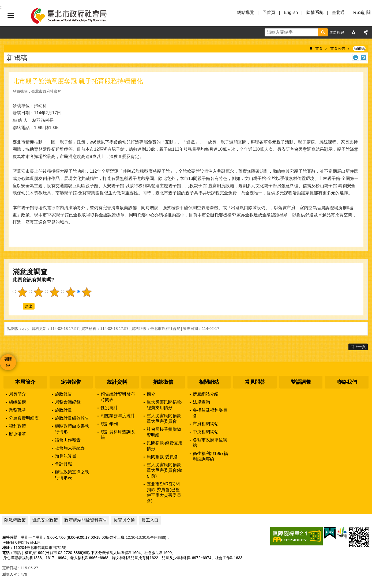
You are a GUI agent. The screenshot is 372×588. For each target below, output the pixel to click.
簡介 (151, 394)
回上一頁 (358, 347)
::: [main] (6, 43)
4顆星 (70, 292)
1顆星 (22, 292)
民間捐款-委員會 (162, 457)
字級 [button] (354, 32)
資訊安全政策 (45, 520)
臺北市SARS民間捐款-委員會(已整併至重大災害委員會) (164, 492)
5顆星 (87, 292)
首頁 (319, 48)
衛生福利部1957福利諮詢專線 (211, 456)
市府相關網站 (206, 424)
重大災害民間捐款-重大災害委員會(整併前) (165, 470)
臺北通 (338, 12)
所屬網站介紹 (206, 394)
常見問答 (255, 382)
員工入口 (150, 520)
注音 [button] (363, 57)
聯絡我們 (347, 382)
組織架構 (17, 402)
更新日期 (10, 568)
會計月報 (63, 464)
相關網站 (209, 382)
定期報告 (71, 382)
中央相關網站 (206, 432)
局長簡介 (17, 394)
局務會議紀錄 (68, 402)
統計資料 (117, 382)
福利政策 (17, 426)
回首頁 (269, 12)
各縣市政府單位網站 (210, 443)
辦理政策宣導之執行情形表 (72, 475)
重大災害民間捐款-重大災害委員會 (165, 419)
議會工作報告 (68, 440)
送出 (18, 306)
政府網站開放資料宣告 (86, 520)
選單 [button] (11, 16)
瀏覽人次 (10, 574)
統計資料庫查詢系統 (118, 435)
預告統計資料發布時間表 (118, 397)
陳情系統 (315, 12)
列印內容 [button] (356, 57)
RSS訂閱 (362, 12)
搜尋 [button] (323, 32)
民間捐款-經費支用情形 (165, 446)
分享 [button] (366, 32)
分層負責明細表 (24, 418)
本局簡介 (25, 382)
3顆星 (54, 292)
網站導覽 (246, 12)
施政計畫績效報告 (72, 418)
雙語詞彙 (301, 382)
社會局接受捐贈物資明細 (164, 432)
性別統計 (109, 408)
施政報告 (63, 394)
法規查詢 (201, 402)
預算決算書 (66, 456)
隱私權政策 (15, 520)
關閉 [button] (8, 359)
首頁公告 (338, 48)
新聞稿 (359, 48)
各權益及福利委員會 (210, 413)
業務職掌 (17, 410)
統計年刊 (109, 424)
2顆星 (38, 292)
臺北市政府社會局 (75, 16)
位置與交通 (124, 520)
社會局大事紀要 (70, 448)
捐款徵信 (163, 382)
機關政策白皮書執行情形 (72, 429)
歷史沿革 (17, 434)
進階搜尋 (337, 32)
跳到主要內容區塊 (3, 3)
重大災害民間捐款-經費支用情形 (165, 405)
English (291, 12)
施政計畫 (63, 410)
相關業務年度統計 (118, 416)
